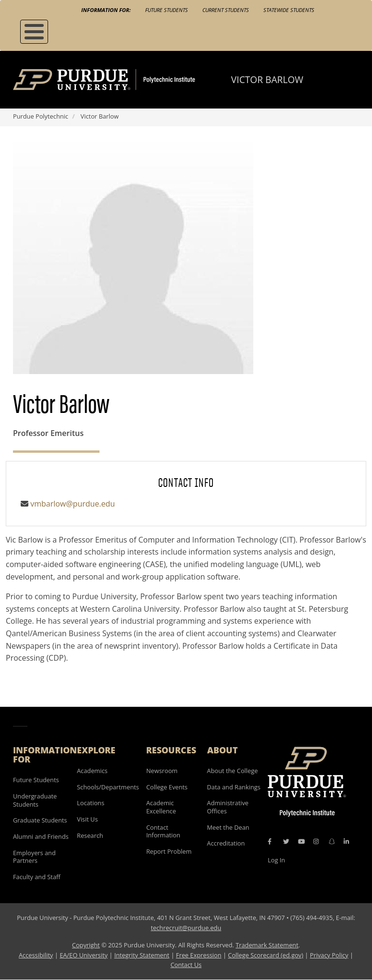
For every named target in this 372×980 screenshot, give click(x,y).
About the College (233, 771)
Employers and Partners (34, 857)
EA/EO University (84, 955)
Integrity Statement (142, 955)
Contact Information (163, 831)
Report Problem (169, 851)
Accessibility (36, 955)
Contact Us (186, 965)
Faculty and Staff (37, 877)
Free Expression (199, 955)
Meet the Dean (228, 827)
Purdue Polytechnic (41, 116)
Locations (91, 803)
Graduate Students (40, 820)
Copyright (86, 945)
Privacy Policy (329, 955)
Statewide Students (289, 10)
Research (90, 835)
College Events (167, 787)
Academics (92, 771)
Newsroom (162, 771)
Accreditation (226, 843)
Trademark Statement (267, 945)
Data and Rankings (234, 787)
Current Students (226, 10)
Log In (276, 860)
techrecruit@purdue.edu (186, 928)
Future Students (167, 10)
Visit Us (87, 819)
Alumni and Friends (41, 836)
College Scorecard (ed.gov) (266, 955)
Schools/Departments (108, 787)
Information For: (106, 10)
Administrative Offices (228, 807)
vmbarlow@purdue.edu (73, 504)
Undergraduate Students (35, 800)
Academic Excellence (161, 807)
